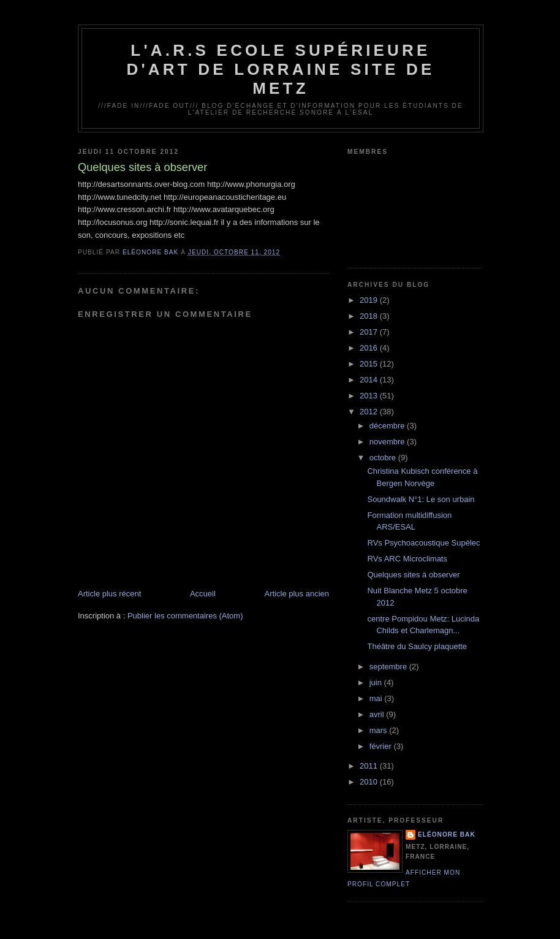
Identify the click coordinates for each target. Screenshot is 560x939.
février (382, 746)
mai (377, 698)
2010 (370, 782)
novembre (388, 442)
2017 (370, 332)
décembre (388, 426)
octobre (384, 458)
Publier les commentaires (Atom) (185, 616)
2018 (370, 316)
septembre (389, 667)
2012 (370, 412)
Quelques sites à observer (413, 575)
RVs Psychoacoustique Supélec (423, 543)
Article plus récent (109, 594)
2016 (370, 348)
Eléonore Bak (447, 834)
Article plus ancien (297, 594)
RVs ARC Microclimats (407, 559)
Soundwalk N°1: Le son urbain (421, 499)
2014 (370, 380)
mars (380, 730)
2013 (370, 396)
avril (378, 714)
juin (377, 682)
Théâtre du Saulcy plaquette (417, 646)
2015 (370, 364)
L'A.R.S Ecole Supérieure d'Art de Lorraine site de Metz (280, 69)
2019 (370, 300)
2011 (370, 766)
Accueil (203, 594)
